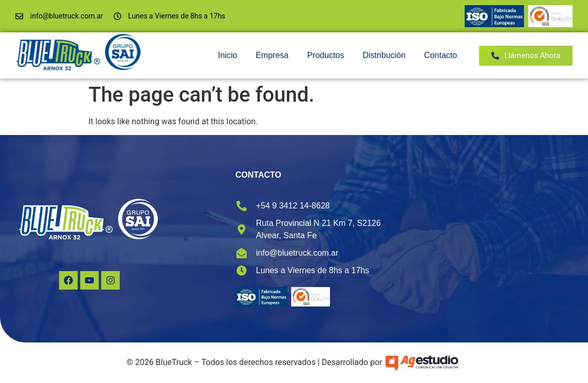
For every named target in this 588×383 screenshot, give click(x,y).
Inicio (227, 55)
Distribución (384, 55)
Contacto (440, 55)
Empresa (272, 55)
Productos (325, 55)
